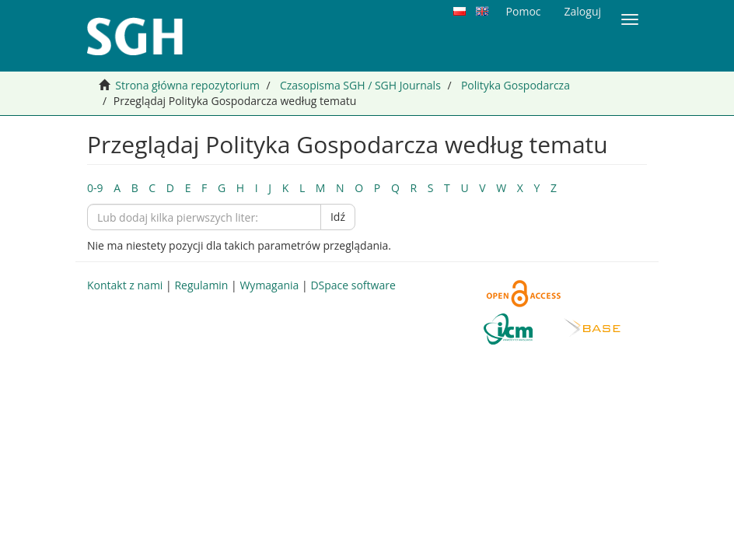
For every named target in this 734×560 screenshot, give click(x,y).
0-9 (95, 188)
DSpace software (353, 285)
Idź (338, 217)
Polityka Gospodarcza (516, 85)
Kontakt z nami (125, 285)
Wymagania (269, 285)
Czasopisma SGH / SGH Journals (360, 85)
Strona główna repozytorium (187, 85)
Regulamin (201, 285)
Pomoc (524, 11)
